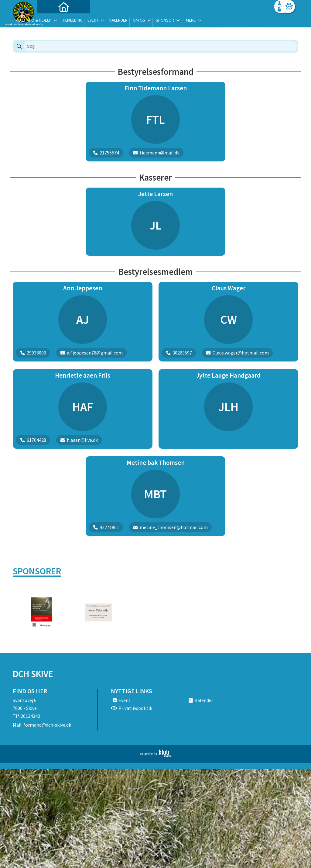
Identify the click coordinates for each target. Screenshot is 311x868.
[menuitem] (51, 21)
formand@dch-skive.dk (47, 725)
